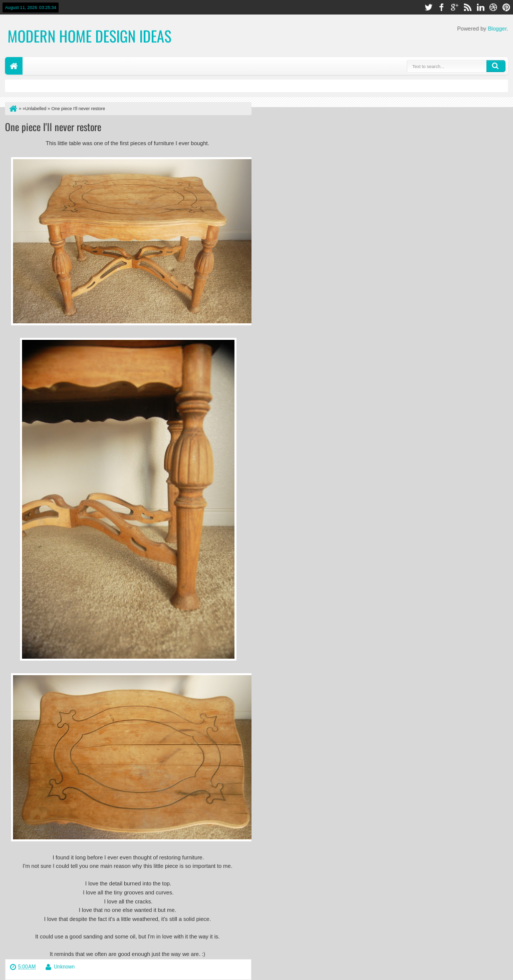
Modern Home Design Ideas (89, 36)
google (454, 7)
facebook (441, 7)
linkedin (480, 7)
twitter (428, 7)
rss (467, 7)
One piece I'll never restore (53, 127)
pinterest (506, 7)
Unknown (64, 967)
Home (14, 66)
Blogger (497, 29)
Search (496, 66)
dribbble (493, 7)
